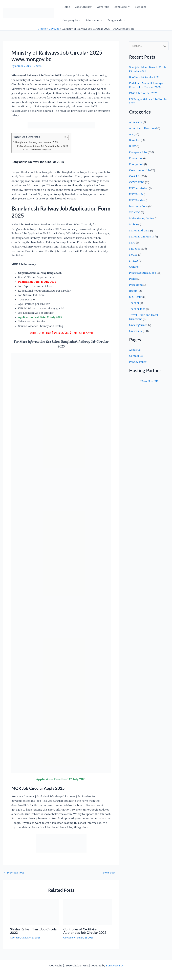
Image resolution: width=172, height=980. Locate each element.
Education (135, 158)
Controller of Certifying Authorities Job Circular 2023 (85, 931)
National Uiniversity (142, 236)
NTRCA (134, 261)
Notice (133, 255)
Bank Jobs (122, 7)
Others (134, 267)
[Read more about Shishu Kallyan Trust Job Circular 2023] (35, 912)
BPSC (133, 146)
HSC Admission (139, 188)
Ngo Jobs (141, 7)
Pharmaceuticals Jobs (143, 273)
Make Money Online (142, 218)
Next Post (111, 872)
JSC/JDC (135, 212)
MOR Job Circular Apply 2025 (38, 150)
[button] (128, 7)
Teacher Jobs (137, 309)
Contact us (136, 356)
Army (133, 134)
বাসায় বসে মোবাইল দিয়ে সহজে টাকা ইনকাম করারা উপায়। (61, 333)
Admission (94, 20)
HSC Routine (137, 200)
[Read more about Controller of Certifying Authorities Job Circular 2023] (88, 912)
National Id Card (139, 230)
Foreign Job (136, 164)
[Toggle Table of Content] (64, 137)
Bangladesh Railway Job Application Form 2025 (44, 146)
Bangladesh (116, 20)
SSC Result (136, 297)
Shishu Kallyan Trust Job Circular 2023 (34, 931)
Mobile (133, 224)
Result (133, 291)
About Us (135, 350)
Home (66, 7)
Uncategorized (138, 325)
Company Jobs (71, 20)
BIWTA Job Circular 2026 (145, 77)
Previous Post (14, 872)
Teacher (134, 303)
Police (133, 279)
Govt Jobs (103, 7)
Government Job (139, 170)
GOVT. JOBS (137, 182)
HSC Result (136, 194)
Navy (132, 242)
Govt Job (54, 29)
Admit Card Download (143, 128)
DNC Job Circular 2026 (143, 93)
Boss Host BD (150, 381)
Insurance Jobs (138, 206)
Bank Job (135, 140)
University (136, 331)
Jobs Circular (83, 7)
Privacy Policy (138, 362)
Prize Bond (136, 285)
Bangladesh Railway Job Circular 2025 (37, 142)
